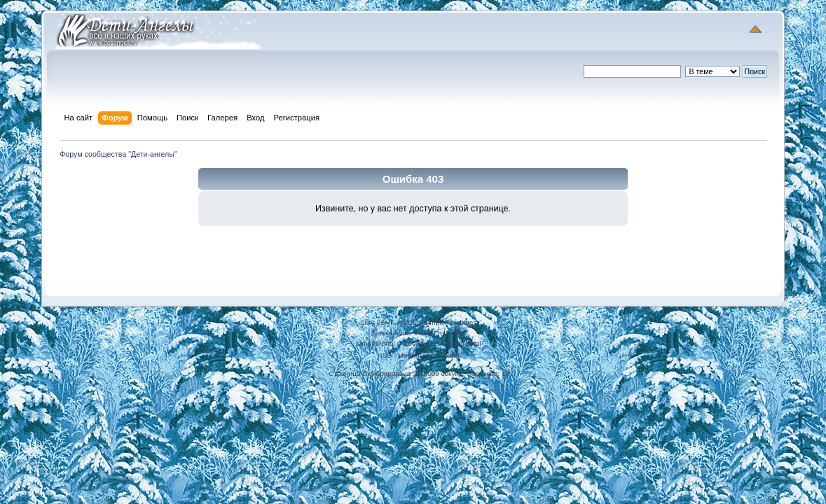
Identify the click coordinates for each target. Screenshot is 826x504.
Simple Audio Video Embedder (418, 333)
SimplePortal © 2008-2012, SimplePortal (418, 343)
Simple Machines (450, 322)
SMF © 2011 (400, 322)
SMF (367, 322)
